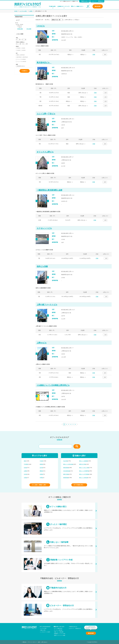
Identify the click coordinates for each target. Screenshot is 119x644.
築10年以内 (19, 57)
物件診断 (98, 6)
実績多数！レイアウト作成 (59, 564)
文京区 (25, 474)
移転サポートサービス (64, 6)
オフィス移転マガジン (77, 6)
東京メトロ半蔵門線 (84, 471)
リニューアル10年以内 (21, 62)
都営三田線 (66, 474)
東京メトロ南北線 (83, 478)
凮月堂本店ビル (44, 63)
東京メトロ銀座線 (83, 461)
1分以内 (19, 48)
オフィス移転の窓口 (59, 511)
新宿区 (41, 464)
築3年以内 (22, 55)
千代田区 (26, 464)
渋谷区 (25, 468)
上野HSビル (42, 343)
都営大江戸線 (82, 464)
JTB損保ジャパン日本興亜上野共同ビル (53, 385)
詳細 (94, 54)
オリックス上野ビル (45, 152)
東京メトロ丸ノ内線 (84, 468)
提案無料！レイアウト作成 (60, 634)
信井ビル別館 (42, 266)
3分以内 (23, 48)
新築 (18, 55)
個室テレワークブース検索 (60, 635)
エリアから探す (23, 11)
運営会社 (25, 642)
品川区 (41, 468)
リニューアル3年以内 (21, 59)
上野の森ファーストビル (47, 305)
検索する (25, 71)
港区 (25, 461)
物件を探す (52, 6)
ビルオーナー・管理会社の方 (97, 1)
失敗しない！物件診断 (59, 546)
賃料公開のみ (69, 20)
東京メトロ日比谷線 (68, 464)
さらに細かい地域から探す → (40, 485)
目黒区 (41, 474)
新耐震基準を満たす (21, 66)
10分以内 (24, 50)
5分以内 (19, 50)
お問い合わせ (44, 642)
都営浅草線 (66, 468)
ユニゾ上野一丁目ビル (46, 114)
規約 (39, 642)
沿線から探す (43, 630)
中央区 (41, 461)
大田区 (25, 478)
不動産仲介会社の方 (85, 1)
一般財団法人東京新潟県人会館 (49, 190)
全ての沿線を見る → (79, 485)
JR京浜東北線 (67, 471)
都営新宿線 (66, 478)
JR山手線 (65, 461)
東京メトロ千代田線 (84, 474)
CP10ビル (41, 26)
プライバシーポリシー (32, 642)
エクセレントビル (44, 228)
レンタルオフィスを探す (45, 632)
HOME (16, 11)
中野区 (41, 478)
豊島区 (41, 471)
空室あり (77, 20)
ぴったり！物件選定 (59, 529)
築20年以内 (25, 57)
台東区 (31, 11)
